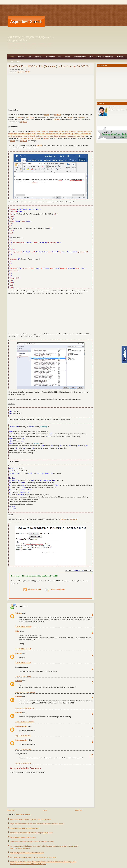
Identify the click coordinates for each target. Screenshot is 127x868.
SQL (60, 57)
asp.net (47, 115)
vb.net (59, 115)
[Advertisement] (59, 21)
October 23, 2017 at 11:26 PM (25, 722)
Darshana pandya (22, 726)
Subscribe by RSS (32, 590)
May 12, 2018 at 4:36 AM (23, 749)
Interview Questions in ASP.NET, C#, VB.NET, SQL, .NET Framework (31, 819)
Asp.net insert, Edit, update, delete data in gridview (25, 828)
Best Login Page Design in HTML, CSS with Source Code (27, 853)
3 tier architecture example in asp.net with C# (23, 837)
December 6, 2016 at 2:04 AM (25, 708)
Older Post (79, 810)
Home (12, 57)
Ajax (29, 57)
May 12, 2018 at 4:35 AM (23, 736)
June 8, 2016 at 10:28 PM (24, 627)
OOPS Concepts (80, 57)
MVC (91, 57)
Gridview (39, 57)
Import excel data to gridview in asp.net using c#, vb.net (66, 136)
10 (92, 755)
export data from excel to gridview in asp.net (30, 136)
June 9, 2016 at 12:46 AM (23, 649)
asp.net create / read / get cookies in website (46, 131)
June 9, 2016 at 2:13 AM (23, 663)
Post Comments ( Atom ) (24, 814)
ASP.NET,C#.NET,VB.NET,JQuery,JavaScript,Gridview (31, 39)
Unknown (19, 613)
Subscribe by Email (55, 589)
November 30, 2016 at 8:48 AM (25, 692)
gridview (24, 138)
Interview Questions (105, 57)
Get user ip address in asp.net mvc (75, 131)
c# (24, 72)
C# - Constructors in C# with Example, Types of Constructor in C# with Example (33, 857)
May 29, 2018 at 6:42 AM (23, 763)
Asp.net (19, 72)
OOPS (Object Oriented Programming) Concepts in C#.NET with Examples (32, 842)
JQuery (67, 57)
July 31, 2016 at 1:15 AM (23, 676)
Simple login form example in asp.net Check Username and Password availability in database (37, 824)
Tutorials (121, 57)
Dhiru (18, 631)
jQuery (46, 138)
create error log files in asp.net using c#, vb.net (53, 134)
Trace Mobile (15, 61)
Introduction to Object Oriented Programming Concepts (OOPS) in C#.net (31, 833)
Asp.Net (21, 57)
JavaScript (50, 57)
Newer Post (11, 810)
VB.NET (28, 72)
